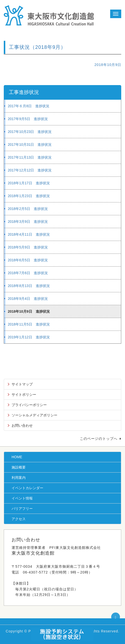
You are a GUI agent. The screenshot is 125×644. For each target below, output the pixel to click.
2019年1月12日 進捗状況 (29, 337)
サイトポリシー (24, 395)
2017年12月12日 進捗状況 (30, 170)
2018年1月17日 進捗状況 (29, 183)
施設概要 (19, 467)
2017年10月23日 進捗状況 (30, 132)
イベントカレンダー (27, 488)
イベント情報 (22, 498)
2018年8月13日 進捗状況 (29, 286)
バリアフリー (22, 509)
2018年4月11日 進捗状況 (29, 234)
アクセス (19, 519)
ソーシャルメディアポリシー (34, 415)
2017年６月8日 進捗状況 (29, 106)
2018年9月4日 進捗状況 (28, 299)
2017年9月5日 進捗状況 (28, 119)
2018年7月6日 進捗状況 (28, 273)
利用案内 (19, 478)
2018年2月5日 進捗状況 (28, 209)
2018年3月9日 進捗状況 (28, 222)
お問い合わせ (22, 425)
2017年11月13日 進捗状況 (30, 157)
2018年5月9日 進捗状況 (28, 247)
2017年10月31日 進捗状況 (30, 145)
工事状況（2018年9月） (37, 47)
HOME (17, 457)
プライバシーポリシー (29, 405)
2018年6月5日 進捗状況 (28, 260)
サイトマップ (22, 384)
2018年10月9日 (108, 65)
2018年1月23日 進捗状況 (29, 196)
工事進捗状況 (24, 92)
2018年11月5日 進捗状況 (29, 324)
